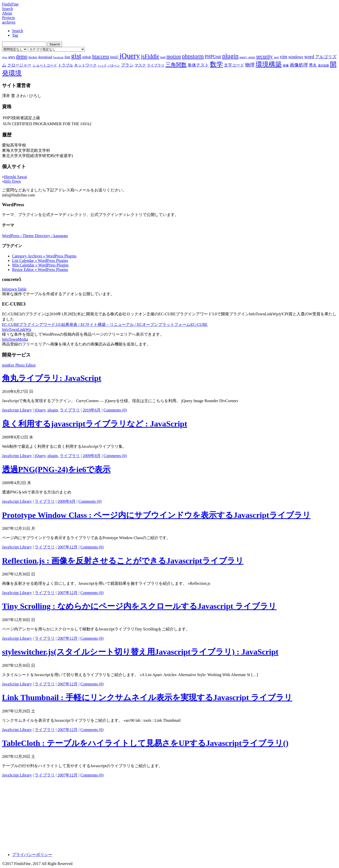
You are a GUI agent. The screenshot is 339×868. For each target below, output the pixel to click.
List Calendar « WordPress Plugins (40, 261)
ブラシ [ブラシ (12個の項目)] (127, 65)
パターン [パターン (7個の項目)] (114, 65)
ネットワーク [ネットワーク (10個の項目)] (85, 65)
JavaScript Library (17, 410)
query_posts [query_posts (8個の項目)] (247, 57)
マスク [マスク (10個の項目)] (140, 65)
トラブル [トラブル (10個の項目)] (66, 65)
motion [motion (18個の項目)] (174, 56)
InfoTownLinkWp (17, 330)
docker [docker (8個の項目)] (33, 57)
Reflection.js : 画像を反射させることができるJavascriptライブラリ (123, 561)
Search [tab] (18, 31)
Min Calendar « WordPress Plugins (40, 265)
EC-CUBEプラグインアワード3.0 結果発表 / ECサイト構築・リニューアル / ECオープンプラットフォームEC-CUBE (105, 324)
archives (9, 22)
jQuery (40, 410)
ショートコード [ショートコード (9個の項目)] (45, 65)
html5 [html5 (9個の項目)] (114, 57)
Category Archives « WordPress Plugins (44, 256)
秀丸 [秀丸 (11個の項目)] (313, 65)
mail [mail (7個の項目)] (163, 57)
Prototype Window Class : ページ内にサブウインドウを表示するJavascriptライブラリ (156, 515)
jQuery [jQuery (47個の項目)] (130, 56)
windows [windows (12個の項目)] (296, 57)
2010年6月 (92, 410)
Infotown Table (14, 289)
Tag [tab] (15, 35)
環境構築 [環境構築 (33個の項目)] (269, 64)
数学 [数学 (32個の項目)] (216, 64)
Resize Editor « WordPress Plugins (40, 270)
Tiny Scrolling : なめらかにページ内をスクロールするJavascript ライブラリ (139, 606)
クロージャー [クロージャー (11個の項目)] (19, 65)
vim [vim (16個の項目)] (284, 57)
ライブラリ (70, 410)
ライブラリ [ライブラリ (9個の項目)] (156, 65)
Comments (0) (115, 410)
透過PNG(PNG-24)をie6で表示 (56, 469)
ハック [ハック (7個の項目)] (102, 65)
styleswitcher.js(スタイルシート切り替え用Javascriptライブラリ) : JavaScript (140, 652)
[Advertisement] (153, 813)
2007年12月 (68, 547)
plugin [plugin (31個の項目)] (230, 56)
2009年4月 (67, 501)
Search (8, 9)
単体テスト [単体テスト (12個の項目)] (198, 65)
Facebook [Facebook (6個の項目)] (58, 57)
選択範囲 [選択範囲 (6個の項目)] (323, 66)
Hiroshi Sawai (15, 177)
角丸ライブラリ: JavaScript (52, 378)
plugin (53, 410)
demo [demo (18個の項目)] (22, 56)
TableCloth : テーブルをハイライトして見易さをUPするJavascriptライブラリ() (145, 743)
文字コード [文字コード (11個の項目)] (234, 65)
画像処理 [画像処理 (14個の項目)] (299, 65)
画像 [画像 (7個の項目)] (286, 65)
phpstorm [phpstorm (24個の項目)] (193, 56)
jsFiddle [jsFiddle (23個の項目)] (150, 56)
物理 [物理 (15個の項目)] (250, 65)
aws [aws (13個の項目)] (12, 57)
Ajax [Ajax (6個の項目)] (5, 57)
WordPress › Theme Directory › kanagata (35, 236)
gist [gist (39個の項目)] (76, 56)
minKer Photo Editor (19, 365)
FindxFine (10, 4)
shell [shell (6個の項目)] (276, 57)
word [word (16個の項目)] (309, 57)
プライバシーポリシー (32, 855)
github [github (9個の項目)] (87, 57)
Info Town (12, 181)
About (7, 13)
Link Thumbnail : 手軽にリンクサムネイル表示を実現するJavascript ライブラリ (147, 697)
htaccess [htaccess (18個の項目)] (101, 56)
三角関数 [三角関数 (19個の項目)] (176, 65)
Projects (9, 18)
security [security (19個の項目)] (264, 56)
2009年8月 (92, 456)
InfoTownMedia (15, 339)
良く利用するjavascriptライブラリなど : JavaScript (95, 424)
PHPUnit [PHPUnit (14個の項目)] (213, 57)
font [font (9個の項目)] (67, 57)
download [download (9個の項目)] (45, 57)
